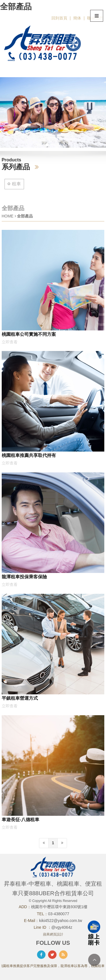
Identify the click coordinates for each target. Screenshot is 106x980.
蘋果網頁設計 (53, 934)
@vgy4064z (62, 927)
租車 (16, 184)
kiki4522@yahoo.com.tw (60, 921)
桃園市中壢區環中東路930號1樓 (59, 907)
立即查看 (10, 342)
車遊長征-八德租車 (20, 819)
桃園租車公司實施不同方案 (29, 334)
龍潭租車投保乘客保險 (24, 577)
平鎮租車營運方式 (20, 698)
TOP (94, 960)
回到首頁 (59, 18)
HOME (8, 216)
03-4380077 (59, 914)
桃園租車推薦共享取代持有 (29, 455)
